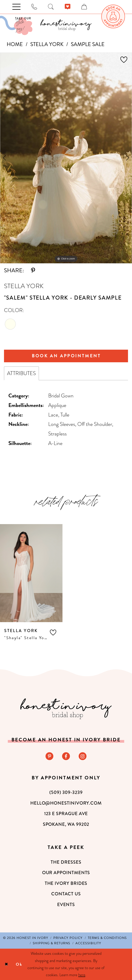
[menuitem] (113, 16)
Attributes (21, 373)
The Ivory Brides (66, 883)
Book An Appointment (66, 356)
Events (66, 905)
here (82, 975)
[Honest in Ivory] (66, 709)
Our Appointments (66, 873)
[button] (53, 633)
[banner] (66, 25)
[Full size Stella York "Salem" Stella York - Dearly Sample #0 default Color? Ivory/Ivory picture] (66, 158)
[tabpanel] (66, 158)
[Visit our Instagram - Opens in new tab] (83, 756)
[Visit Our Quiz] (16, 25)
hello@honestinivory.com (66, 803)
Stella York (47, 44)
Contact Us (66, 894)
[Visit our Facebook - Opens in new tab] (66, 756)
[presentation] (31, 573)
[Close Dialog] (6, 964)
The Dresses (66, 862)
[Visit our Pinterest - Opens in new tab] (49, 756)
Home (15, 44)
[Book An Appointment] (113, 16)
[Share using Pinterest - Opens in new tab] (33, 271)
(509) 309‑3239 (66, 792)
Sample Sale (88, 44)
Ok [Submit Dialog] (19, 964)
